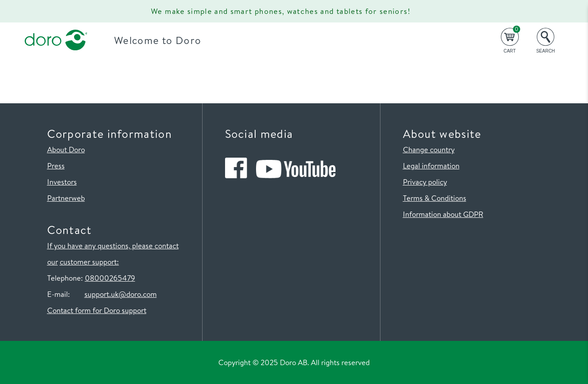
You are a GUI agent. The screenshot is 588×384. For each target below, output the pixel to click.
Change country (429, 149)
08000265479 (110, 278)
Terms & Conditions (435, 198)
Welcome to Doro (158, 40)
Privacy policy (425, 182)
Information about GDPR (443, 214)
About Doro (66, 149)
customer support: (89, 262)
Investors (62, 182)
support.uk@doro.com (121, 294)
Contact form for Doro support (97, 310)
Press (56, 166)
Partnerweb (66, 198)
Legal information (431, 166)
